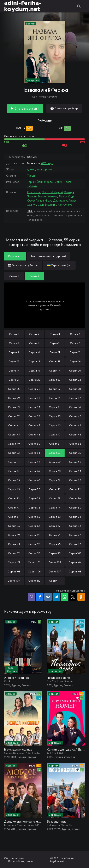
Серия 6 (34, 343)
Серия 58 (34, 462)
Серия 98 (34, 553)
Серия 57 (14, 462)
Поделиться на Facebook (40, 597)
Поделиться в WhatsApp (65, 597)
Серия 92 (75, 535)
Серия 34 (34, 407)
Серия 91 (55, 535)
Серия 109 (14, 581)
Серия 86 (34, 526)
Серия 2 (34, 334)
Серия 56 (75, 453)
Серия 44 (75, 425)
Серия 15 (55, 361)
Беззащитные (57, 822)
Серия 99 (55, 553)
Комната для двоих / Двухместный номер (66, 749)
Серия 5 (14, 343)
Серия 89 (14, 535)
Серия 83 (55, 517)
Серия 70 (34, 489)
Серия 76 (75, 498)
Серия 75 (55, 498)
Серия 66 (34, 480)
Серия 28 (75, 389)
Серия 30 (34, 398)
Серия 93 (14, 544)
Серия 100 (75, 553)
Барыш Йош (35, 182)
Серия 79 (55, 508)
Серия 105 (14, 572)
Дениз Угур (66, 196)
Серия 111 (55, 581)
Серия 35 (55, 407)
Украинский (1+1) (59, 265)
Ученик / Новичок (16, 678)
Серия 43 (55, 425)
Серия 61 (14, 471)
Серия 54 (34, 453)
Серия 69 (14, 489)
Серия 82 (34, 517)
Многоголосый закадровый (49, 256)
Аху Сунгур (65, 205)
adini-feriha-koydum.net (23, 6)
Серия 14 (34, 361)
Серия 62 (34, 471)
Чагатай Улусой (52, 192)
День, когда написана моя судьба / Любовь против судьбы (23, 822)
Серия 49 (14, 444)
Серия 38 (34, 416)
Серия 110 (34, 581)
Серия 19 (55, 371)
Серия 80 (75, 508)
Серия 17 (14, 371)
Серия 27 (55, 389)
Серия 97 (14, 553)
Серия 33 (14, 407)
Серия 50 (34, 444)
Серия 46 (34, 435)
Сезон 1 (14, 276)
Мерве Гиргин (53, 182)
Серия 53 (14, 453)
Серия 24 (75, 380)
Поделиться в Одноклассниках (81, 597)
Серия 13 (14, 361)
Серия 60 (75, 462)
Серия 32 (75, 398)
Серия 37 (14, 416)
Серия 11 (55, 352)
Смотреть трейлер (66, 108)
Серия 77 (14, 508)
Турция (32, 176)
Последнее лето (58, 678)
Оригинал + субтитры (23, 265)
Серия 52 (75, 444)
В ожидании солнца (18, 749)
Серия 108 (75, 572)
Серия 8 (75, 343)
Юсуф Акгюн (35, 200)
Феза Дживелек (56, 200)
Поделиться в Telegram (56, 597)
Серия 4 (75, 334)
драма (31, 169)
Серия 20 (75, 371)
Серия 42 (34, 425)
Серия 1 (14, 334)
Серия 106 (34, 572)
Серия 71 (55, 489)
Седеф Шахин (47, 205)
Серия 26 (34, 389)
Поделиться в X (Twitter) (73, 597)
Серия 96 (75, 544)
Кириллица (15, 256)
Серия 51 (55, 444)
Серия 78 (34, 508)
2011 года (47, 163)
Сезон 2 (34, 276)
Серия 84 (75, 517)
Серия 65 (14, 480)
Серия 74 (34, 498)
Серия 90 (34, 535)
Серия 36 (75, 407)
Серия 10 (34, 352)
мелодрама (44, 169)
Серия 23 (55, 380)
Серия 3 (55, 334)
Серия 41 (14, 425)
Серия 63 (55, 471)
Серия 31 (55, 398)
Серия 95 (55, 544)
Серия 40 (75, 416)
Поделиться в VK (48, 597)
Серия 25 (14, 389)
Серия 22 (34, 380)
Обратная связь (14, 858)
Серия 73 (14, 498)
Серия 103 (55, 562)
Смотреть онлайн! (27, 109)
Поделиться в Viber (31, 597)
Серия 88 (75, 526)
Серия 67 (55, 480)
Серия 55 (55, 453)
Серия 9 (14, 352)
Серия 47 (55, 435)
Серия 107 (55, 572)
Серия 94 (34, 544)
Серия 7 (55, 343)
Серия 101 (14, 562)
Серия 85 (14, 526)
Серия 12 (75, 352)
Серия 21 (14, 380)
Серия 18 (34, 371)
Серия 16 (75, 361)
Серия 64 (75, 471)
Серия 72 (75, 489)
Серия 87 (55, 526)
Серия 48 (75, 435)
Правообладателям (21, 861)
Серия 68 (75, 480)
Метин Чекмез (48, 196)
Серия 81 (14, 517)
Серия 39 (55, 416)
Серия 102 (34, 562)
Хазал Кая (34, 192)
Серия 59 (55, 462)
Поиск (79, 6)
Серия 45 (14, 435)
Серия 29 (14, 398)
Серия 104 (75, 562)
